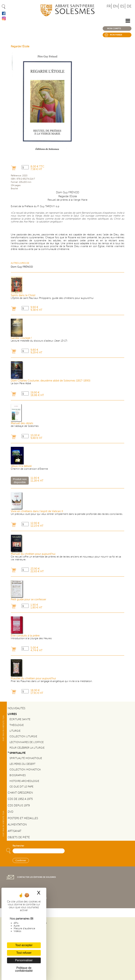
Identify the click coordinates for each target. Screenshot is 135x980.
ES (122, 6)
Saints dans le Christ (23, 295)
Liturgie (15, 731)
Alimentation (17, 825)
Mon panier (116, 35)
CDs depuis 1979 (19, 805)
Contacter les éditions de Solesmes (36, 877)
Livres (12, 714)
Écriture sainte (20, 719)
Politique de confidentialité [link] (24, 969)
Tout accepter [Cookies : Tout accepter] (24, 945)
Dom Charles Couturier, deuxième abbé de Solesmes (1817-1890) (51, 381)
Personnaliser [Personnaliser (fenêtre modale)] (24, 960)
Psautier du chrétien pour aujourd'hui (33, 678)
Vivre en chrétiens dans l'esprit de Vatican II (37, 511)
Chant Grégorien (20, 793)
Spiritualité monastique (26, 758)
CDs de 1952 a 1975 (20, 799)
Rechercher (18, 846)
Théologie (17, 725)
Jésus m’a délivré (21, 466)
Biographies (18, 775)
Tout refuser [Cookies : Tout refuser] (24, 953)
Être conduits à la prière (25, 636)
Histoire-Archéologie (24, 781)
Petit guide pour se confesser (28, 599)
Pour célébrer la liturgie (27, 748)
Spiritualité (18, 753)
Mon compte (114, 29)
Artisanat (15, 831)
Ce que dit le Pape (21, 787)
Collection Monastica (25, 770)
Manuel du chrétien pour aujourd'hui (33, 554)
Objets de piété (19, 837)
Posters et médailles (23, 818)
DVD (11, 812)
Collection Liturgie (23, 736)
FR (109, 6)
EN (115, 6)
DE (129, 6)
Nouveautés (17, 708)
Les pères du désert (22, 764)
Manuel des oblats (22, 423)
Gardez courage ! (21, 338)
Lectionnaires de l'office (27, 742)
